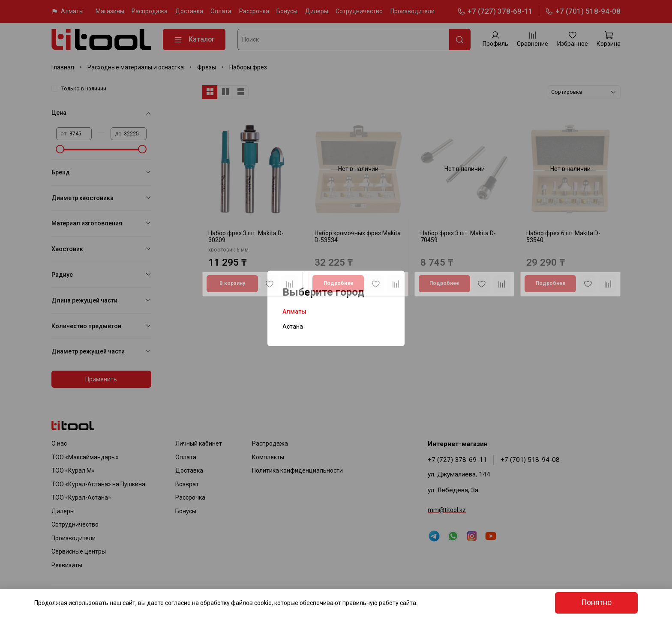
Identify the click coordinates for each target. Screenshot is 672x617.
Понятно (596, 602)
